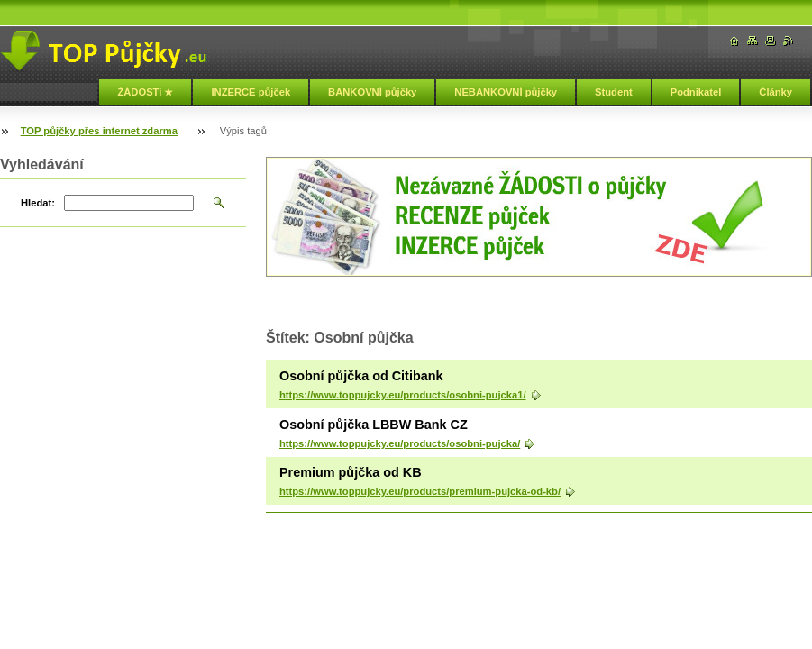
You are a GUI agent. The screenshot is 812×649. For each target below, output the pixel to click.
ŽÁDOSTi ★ (145, 92)
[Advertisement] (477, 298)
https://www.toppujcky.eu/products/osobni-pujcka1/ (403, 395)
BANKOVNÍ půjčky (372, 92)
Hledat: (38, 203)
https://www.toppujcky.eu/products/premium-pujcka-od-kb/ (420, 491)
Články (776, 92)
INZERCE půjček (251, 92)
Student (614, 92)
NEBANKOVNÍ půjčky (506, 92)
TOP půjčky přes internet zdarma (99, 131)
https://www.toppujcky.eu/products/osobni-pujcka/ (400, 443)
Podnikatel (696, 92)
